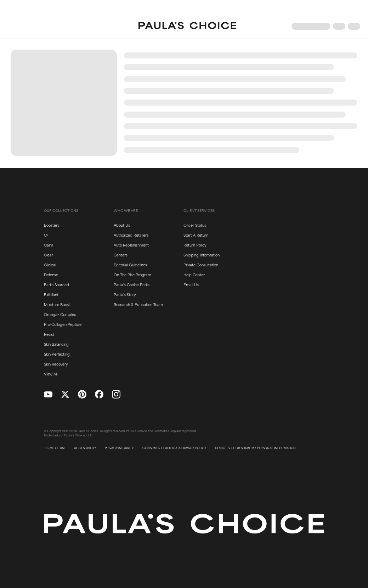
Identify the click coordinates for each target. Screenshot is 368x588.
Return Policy (195, 245)
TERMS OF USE (55, 448)
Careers (121, 255)
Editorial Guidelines (130, 265)
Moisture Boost (57, 304)
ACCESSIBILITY (85, 448)
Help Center (194, 275)
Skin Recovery (56, 364)
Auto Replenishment (131, 245)
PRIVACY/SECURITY (119, 448)
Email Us (191, 284)
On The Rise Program (132, 275)
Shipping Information (202, 255)
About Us (122, 225)
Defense (51, 275)
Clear (49, 255)
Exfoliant (51, 294)
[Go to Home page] (187, 26)
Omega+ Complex (60, 314)
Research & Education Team (138, 304)
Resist (49, 334)
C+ (46, 235)
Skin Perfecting (57, 354)
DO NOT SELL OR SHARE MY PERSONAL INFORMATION (255, 448)
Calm (49, 245)
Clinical (50, 265)
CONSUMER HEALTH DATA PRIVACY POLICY (174, 448)
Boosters (52, 225)
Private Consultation (201, 265)
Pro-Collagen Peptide (63, 324)
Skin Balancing (56, 344)
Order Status (195, 225)
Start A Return (196, 235)
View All (51, 374)
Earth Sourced (56, 284)
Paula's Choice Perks (132, 284)
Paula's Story (125, 294)
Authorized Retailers (131, 235)
